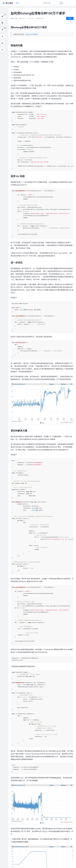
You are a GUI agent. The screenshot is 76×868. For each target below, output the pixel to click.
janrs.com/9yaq (32, 34)
